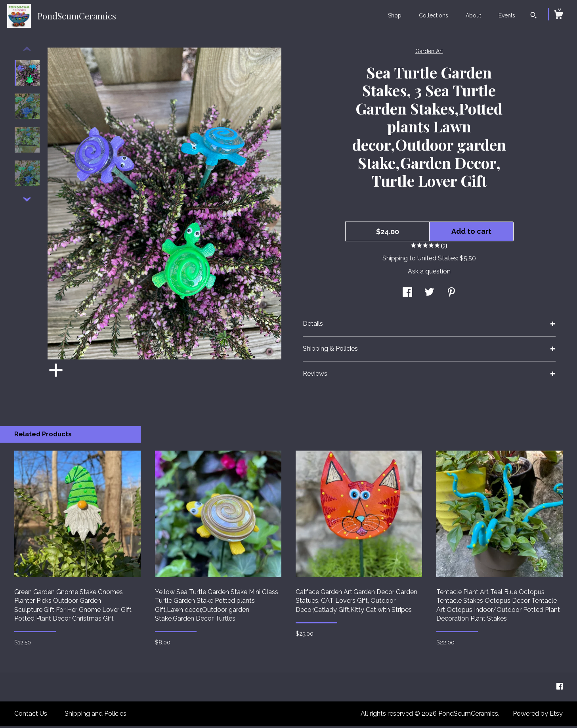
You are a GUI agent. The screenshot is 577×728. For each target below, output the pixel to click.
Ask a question (429, 273)
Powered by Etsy (538, 716)
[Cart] (558, 16)
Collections (434, 15)
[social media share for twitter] (429, 295)
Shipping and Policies (96, 716)
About (473, 15)
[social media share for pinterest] (451, 295)
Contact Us (31, 716)
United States (437, 260)
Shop (395, 15)
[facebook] (560, 689)
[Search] (534, 16)
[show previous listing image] (27, 51)
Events (507, 15)
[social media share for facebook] (407, 295)
